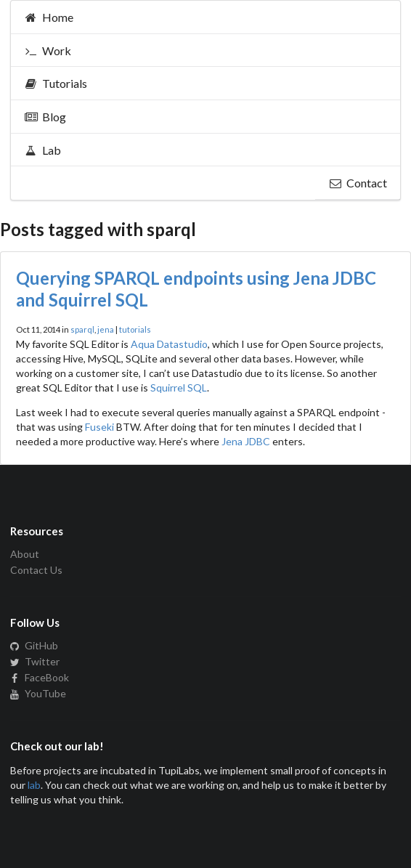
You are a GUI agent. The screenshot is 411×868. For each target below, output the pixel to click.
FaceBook (40, 677)
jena (106, 329)
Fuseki (99, 427)
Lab (42, 150)
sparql (82, 329)
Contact (358, 183)
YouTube (38, 693)
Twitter (35, 661)
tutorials (135, 329)
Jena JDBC (246, 441)
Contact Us (36, 570)
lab (34, 785)
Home (49, 17)
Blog (45, 117)
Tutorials (56, 83)
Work (48, 50)
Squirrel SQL (179, 388)
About (25, 554)
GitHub (34, 646)
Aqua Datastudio (169, 344)
